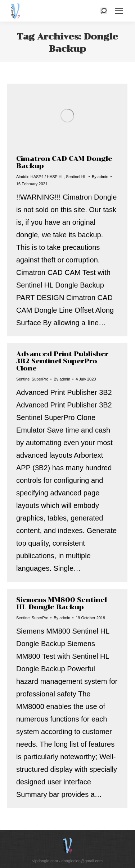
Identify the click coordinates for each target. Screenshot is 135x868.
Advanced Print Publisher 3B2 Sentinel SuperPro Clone (62, 361)
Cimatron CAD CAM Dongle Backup (64, 162)
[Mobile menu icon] (119, 11)
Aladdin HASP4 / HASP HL (40, 177)
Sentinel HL (76, 177)
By (100, 177)
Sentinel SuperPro (32, 379)
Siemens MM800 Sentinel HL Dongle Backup (62, 603)
